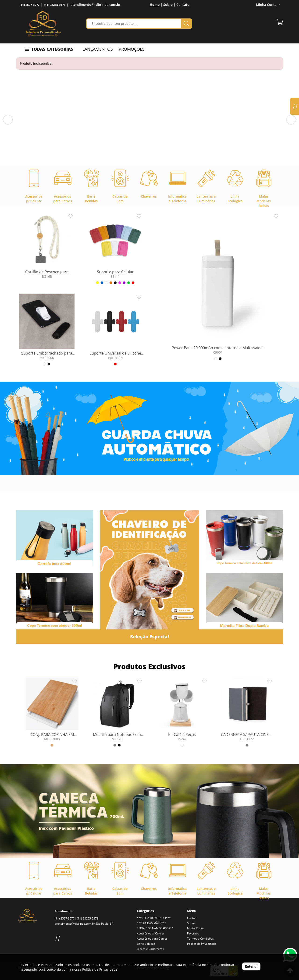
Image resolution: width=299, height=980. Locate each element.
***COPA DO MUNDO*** (154, 918)
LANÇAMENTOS (98, 49)
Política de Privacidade (202, 944)
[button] (8, 120)
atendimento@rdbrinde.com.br (96, 5)
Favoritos (193, 933)
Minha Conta (268, 5)
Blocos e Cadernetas (150, 949)
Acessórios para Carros (152, 939)
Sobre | (169, 5)
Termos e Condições (200, 939)
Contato (183, 5)
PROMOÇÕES (132, 49)
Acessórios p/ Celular (151, 933)
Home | (156, 5)
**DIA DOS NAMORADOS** (155, 928)
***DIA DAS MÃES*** (151, 923)
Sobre (191, 923)
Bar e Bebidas (146, 944)
